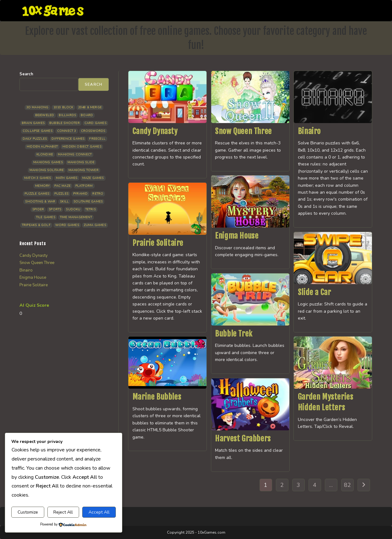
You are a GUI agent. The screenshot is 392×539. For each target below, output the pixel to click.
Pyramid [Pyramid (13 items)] (80, 194)
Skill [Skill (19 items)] (64, 202)
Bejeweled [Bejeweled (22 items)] (45, 115)
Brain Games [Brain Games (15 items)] (33, 123)
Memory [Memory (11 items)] (42, 186)
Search (26, 74)
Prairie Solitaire (158, 243)
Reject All (63, 512)
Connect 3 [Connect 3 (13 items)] (67, 131)
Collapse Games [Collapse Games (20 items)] (38, 131)
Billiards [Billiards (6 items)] (67, 115)
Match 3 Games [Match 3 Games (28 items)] (38, 178)
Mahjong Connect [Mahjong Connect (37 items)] (75, 154)
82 (347, 485)
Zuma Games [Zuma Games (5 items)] (95, 225)
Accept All (99, 512)
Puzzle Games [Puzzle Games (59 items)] (37, 194)
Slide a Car (314, 292)
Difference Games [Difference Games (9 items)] (68, 139)
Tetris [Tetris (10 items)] (91, 209)
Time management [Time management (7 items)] (76, 217)
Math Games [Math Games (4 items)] (67, 178)
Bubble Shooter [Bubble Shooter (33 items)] (64, 123)
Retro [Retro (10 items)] (98, 194)
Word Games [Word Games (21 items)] (67, 225)
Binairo (309, 131)
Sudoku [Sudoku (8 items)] (73, 209)
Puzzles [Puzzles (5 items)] (61, 194)
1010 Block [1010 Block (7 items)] (63, 107)
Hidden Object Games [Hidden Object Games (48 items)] (82, 147)
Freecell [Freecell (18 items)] (97, 139)
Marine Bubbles (157, 397)
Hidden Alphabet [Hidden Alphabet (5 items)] (42, 147)
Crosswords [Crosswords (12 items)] (93, 131)
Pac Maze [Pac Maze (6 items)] (62, 186)
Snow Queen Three (243, 131)
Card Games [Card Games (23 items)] (95, 123)
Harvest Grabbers (243, 439)
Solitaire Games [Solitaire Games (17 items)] (88, 202)
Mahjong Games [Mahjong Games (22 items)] (48, 162)
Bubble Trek (234, 334)
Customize (28, 512)
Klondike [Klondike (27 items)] (45, 154)
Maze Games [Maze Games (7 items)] (93, 178)
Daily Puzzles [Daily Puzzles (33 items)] (35, 139)
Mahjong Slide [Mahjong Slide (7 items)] (81, 162)
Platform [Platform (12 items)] (84, 186)
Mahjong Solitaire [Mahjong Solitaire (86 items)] (47, 170)
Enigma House (237, 236)
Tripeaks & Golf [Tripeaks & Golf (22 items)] (36, 225)
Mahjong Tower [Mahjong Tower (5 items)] (83, 170)
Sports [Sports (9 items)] (55, 209)
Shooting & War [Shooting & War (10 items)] (40, 202)
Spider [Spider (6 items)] (38, 209)
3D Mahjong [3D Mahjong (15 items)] (38, 107)
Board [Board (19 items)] (87, 115)
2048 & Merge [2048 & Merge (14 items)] (90, 107)
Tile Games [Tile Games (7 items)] (46, 217)
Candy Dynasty (155, 131)
